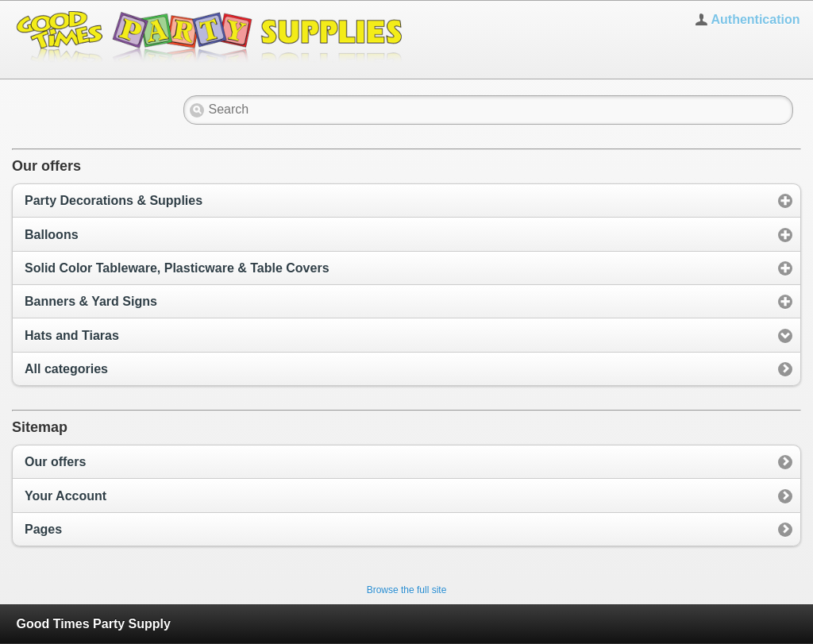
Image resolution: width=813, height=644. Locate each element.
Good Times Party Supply (93, 624)
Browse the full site (407, 590)
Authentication (755, 19)
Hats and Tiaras (72, 335)
